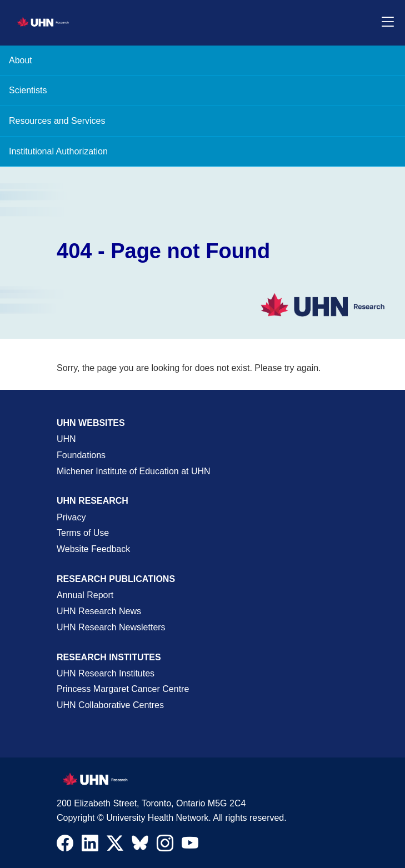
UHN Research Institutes (106, 673)
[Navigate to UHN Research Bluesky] (140, 844)
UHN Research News (99, 611)
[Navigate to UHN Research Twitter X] (115, 846)
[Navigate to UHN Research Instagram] (165, 846)
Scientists (28, 90)
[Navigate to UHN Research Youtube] (190, 846)
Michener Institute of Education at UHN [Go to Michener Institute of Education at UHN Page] (134, 471)
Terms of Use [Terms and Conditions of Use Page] (83, 533)
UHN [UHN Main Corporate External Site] (66, 439)
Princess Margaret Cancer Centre (123, 689)
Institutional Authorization (58, 151)
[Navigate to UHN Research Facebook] (65, 846)
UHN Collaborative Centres (110, 705)
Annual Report (85, 595)
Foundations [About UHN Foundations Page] (81, 455)
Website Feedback (93, 549)
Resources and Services (57, 121)
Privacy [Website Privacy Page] (71, 517)
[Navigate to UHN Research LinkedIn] (90, 846)
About (21, 60)
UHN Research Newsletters (111, 627)
